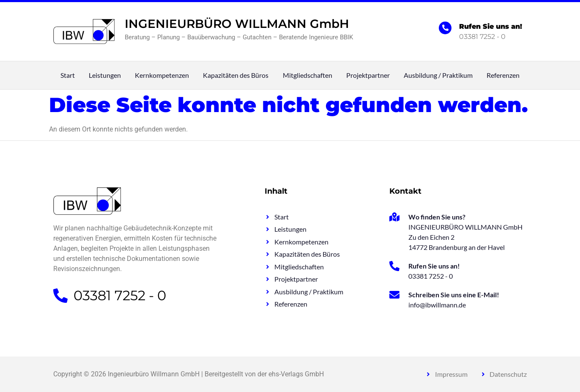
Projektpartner (368, 75)
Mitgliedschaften (308, 75)
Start (68, 75)
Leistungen (105, 75)
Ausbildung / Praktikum (438, 75)
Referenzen (503, 75)
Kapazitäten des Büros (236, 75)
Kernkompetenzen (162, 75)
